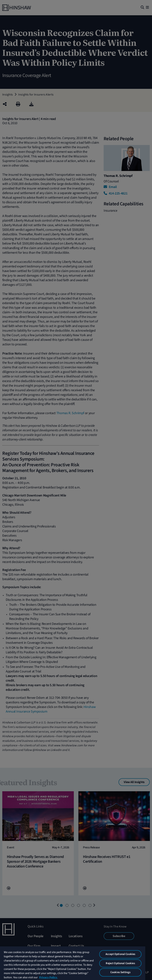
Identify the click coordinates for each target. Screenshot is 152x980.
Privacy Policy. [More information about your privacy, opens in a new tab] (48, 977)
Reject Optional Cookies (120, 963)
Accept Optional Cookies (120, 954)
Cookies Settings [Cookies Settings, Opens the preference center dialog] (120, 972)
